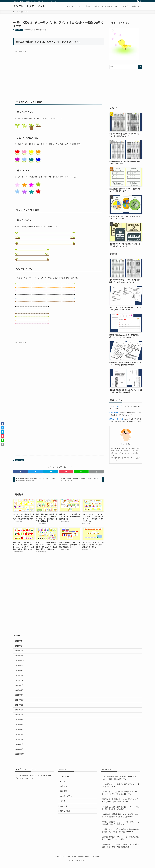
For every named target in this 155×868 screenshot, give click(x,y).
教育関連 (64, 792)
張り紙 (63, 807)
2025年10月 (20, 662)
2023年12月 (20, 759)
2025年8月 (20, 672)
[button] (20, 472)
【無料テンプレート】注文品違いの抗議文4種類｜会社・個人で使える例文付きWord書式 (120, 835)
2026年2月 (20, 651)
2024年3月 (20, 743)
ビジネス (64, 786)
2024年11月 (20, 703)
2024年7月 (20, 723)
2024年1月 (20, 754)
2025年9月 (20, 667)
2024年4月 (20, 738)
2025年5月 (20, 687)
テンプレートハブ (115, 406)
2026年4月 (20, 641)
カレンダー (65, 812)
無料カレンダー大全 (116, 419)
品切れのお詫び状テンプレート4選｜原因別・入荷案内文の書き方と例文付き (120, 828)
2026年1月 (20, 656)
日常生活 (64, 797)
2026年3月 (20, 646)
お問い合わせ (96, 861)
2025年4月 (20, 692)
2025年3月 (20, 697)
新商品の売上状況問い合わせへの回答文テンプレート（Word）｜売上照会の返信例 (121, 805)
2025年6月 (20, 682)
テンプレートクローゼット (29, 6)
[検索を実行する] (140, 67)
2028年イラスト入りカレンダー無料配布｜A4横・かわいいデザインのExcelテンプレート (119, 798)
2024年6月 (20, 728)
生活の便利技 (114, 413)
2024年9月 (20, 713)
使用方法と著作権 (83, 861)
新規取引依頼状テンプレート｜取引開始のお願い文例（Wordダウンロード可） (121, 843)
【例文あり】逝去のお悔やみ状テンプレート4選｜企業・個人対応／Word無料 (120, 813)
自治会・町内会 (66, 802)
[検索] (141, 1)
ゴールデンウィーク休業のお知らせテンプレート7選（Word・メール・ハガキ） (121, 790)
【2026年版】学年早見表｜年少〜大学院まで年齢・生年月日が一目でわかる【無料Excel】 (120, 820)
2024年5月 (20, 733)
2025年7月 (20, 677)
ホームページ (66, 781)
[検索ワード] (126, 67)
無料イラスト (19, 30)
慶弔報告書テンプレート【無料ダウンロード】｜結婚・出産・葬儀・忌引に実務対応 (121, 850)
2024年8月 (20, 718)
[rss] (138, 1)
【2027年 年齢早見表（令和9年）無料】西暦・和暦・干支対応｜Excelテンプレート (120, 782)
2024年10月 (20, 708)
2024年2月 (20, 748)
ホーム (57, 861)
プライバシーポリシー (69, 861)
